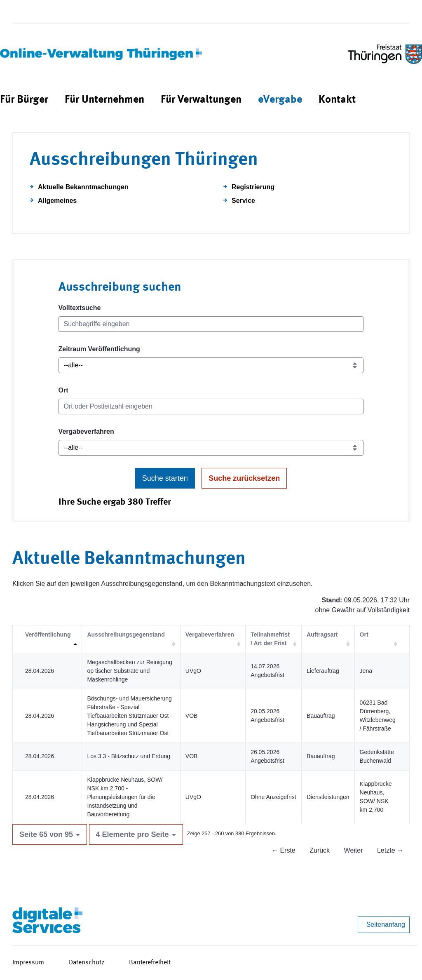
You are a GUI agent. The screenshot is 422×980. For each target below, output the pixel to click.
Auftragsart (322, 635)
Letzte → (390, 850)
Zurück (320, 850)
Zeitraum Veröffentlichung (99, 349)
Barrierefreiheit (150, 963)
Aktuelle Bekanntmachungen (83, 187)
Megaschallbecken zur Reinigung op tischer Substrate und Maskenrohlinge (129, 671)
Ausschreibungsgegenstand (126, 635)
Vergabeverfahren (86, 431)
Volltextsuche (80, 308)
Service (243, 201)
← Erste (284, 850)
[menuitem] (24, 100)
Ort (63, 390)
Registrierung (253, 187)
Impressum (28, 963)
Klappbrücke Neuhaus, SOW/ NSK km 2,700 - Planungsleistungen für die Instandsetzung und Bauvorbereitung (125, 797)
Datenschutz (87, 963)
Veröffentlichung (48, 635)
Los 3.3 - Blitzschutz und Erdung (129, 756)
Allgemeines (57, 201)
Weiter (354, 850)
